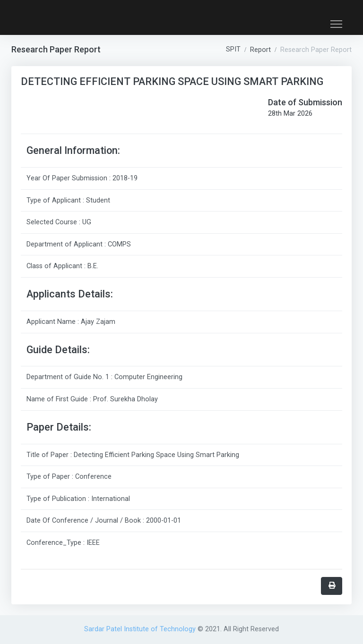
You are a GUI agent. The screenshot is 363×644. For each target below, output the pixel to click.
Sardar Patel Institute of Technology (141, 629)
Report (260, 50)
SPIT (233, 49)
